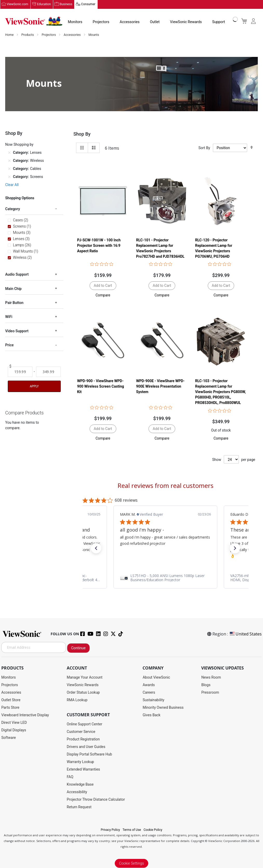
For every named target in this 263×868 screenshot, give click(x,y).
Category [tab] (13, 209)
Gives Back (151, 715)
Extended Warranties (83, 769)
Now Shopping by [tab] (19, 144)
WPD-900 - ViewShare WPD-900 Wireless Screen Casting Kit (101, 386)
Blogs (206, 685)
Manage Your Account (85, 677)
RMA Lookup (77, 700)
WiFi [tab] (9, 317)
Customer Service (81, 732)
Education (44, 4)
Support (218, 22)
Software (9, 738)
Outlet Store (11, 700)
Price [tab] (9, 345)
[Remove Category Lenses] (9, 153)
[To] (48, 372)
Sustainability (153, 700)
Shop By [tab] (82, 134)
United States (245, 634)
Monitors (75, 22)
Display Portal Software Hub (89, 754)
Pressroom (210, 692)
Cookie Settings (132, 863)
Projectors (101, 22)
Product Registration (83, 739)
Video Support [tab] (17, 331)
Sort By (204, 148)
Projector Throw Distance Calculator (96, 799)
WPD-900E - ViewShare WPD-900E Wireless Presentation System (160, 386)
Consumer (88, 4)
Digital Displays (14, 730)
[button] (103, 295)
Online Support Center (85, 724)
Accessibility (77, 792)
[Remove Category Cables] (9, 169)
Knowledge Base (80, 784)
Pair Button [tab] (14, 303)
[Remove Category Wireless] (9, 161)
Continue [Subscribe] (78, 648)
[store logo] (34, 21)
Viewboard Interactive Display (25, 715)
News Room (211, 677)
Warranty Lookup (80, 762)
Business (66, 4)
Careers (149, 692)
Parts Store (10, 707)
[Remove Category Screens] (9, 177)
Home (10, 35)
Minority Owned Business (163, 707)
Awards (149, 685)
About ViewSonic (156, 677)
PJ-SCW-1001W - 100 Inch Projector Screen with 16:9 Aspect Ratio (99, 246)
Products (28, 35)
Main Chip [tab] (13, 289)
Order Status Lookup (83, 692)
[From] (20, 372)
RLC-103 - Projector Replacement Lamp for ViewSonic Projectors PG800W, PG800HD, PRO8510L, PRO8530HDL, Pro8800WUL (220, 392)
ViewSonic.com (18, 4)
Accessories (130, 22)
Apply (34, 387)
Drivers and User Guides (86, 747)
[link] (165, 578)
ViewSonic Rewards (186, 22)
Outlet (155, 22)
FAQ (70, 777)
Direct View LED (14, 723)
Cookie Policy (153, 830)
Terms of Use (132, 830)
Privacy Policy (110, 830)
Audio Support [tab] (17, 274)
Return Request (79, 807)
